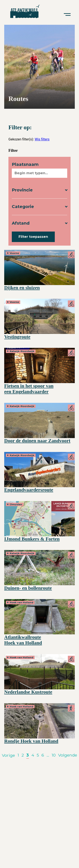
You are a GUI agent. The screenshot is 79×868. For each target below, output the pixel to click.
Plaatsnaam (25, 164)
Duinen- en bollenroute (28, 588)
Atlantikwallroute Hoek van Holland (23, 640)
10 (54, 755)
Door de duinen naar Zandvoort (37, 441)
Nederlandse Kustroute (28, 692)
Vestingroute (17, 337)
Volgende (68, 755)
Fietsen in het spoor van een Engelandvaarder (29, 389)
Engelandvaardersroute (29, 490)
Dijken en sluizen (22, 288)
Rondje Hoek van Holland (31, 741)
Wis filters (42, 139)
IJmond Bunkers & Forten (32, 539)
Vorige (8, 755)
